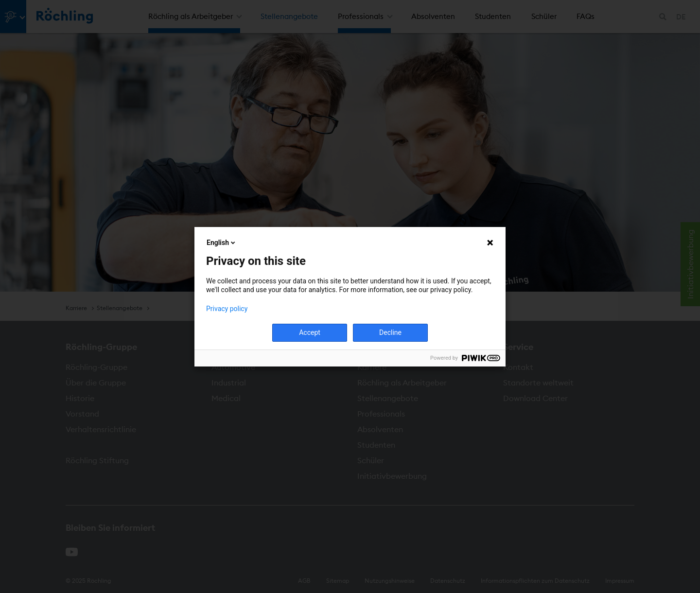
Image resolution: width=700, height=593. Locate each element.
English (222, 243)
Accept (310, 332)
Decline (390, 332)
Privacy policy (227, 309)
